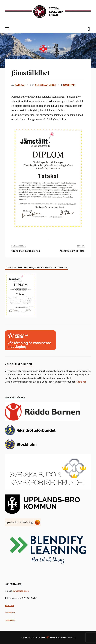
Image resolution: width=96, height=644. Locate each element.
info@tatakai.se (21, 591)
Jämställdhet (31, 72)
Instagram (10, 620)
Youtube (9, 605)
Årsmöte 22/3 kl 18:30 (72, 251)
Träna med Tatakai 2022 (26, 251)
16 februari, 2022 (45, 85)
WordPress (39, 637)
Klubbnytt (69, 85)
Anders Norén (67, 637)
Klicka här (81, 382)
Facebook (10, 612)
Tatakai (20, 85)
